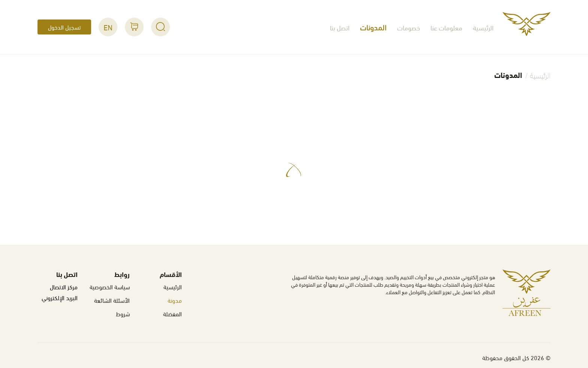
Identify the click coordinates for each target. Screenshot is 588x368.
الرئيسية (483, 27)
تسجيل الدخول (64, 27)
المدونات (373, 27)
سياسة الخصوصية (110, 286)
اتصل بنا (340, 27)
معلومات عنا (446, 27)
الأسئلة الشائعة (112, 300)
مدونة (175, 300)
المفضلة (172, 313)
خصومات (409, 27)
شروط (123, 313)
